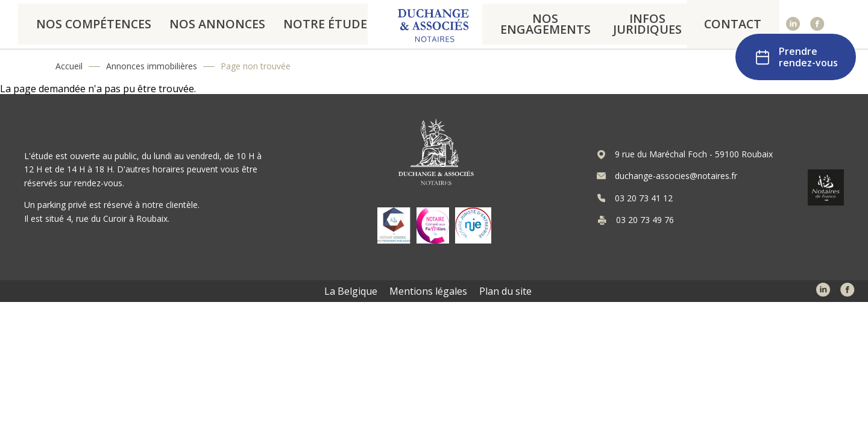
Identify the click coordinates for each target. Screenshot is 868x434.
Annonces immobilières (152, 66)
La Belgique (351, 291)
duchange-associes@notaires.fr (676, 176)
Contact (740, 24)
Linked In (794, 24)
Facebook (818, 24)
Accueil (69, 66)
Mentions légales (428, 291)
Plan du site (505, 291)
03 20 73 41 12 (644, 198)
